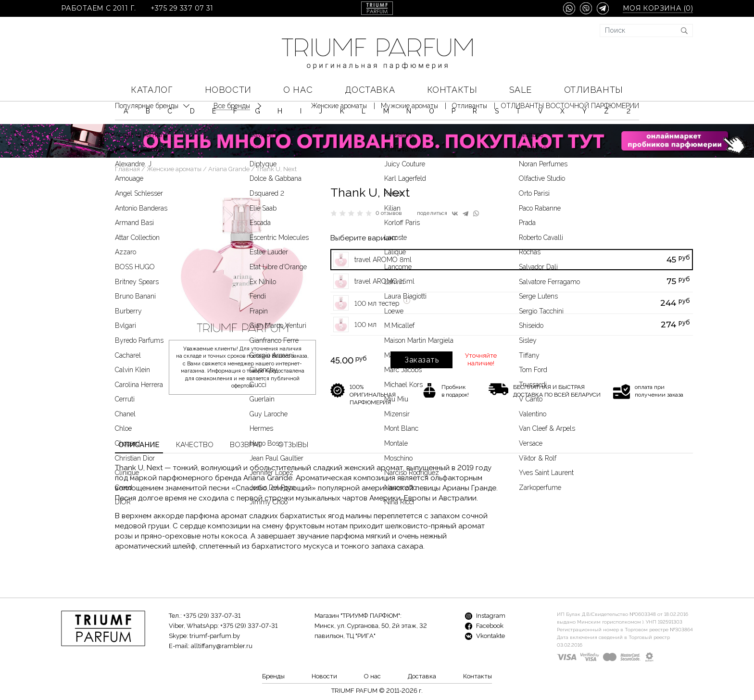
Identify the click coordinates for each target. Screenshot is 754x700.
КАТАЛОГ (152, 90)
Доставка (370, 90)
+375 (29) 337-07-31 (212, 616)
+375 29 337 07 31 (182, 8)
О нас (298, 90)
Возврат (246, 445)
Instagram (485, 616)
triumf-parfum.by (215, 636)
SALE (521, 90)
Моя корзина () (658, 8)
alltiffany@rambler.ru (222, 646)
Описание (139, 445)
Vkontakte (485, 636)
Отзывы (293, 445)
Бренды (273, 676)
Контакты (452, 90)
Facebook (484, 626)
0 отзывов (389, 213)
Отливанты (594, 90)
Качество (195, 445)
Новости (228, 90)
